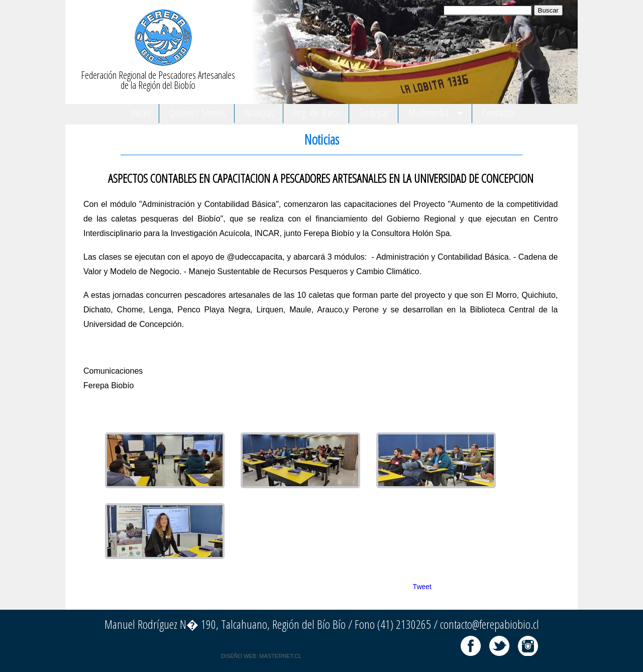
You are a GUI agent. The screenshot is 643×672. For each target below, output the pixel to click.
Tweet (422, 587)
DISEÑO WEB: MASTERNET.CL (261, 656)
